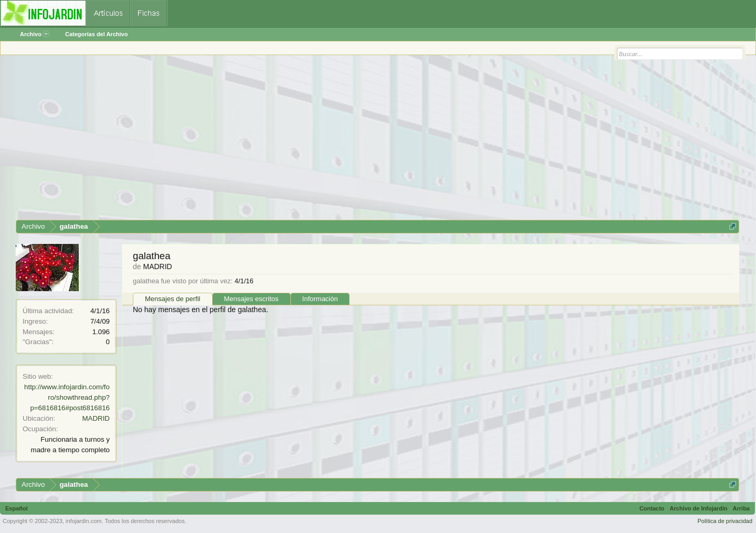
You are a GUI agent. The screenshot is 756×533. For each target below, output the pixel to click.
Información (320, 299)
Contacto (652, 508)
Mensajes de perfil (173, 299)
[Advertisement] (331, 141)
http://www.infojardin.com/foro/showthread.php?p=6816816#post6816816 (67, 397)
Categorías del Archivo (96, 34)
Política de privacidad (725, 521)
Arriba (741, 508)
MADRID (96, 418)
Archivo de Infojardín (699, 508)
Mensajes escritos (251, 299)
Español (17, 508)
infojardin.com (83, 521)
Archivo (35, 34)
